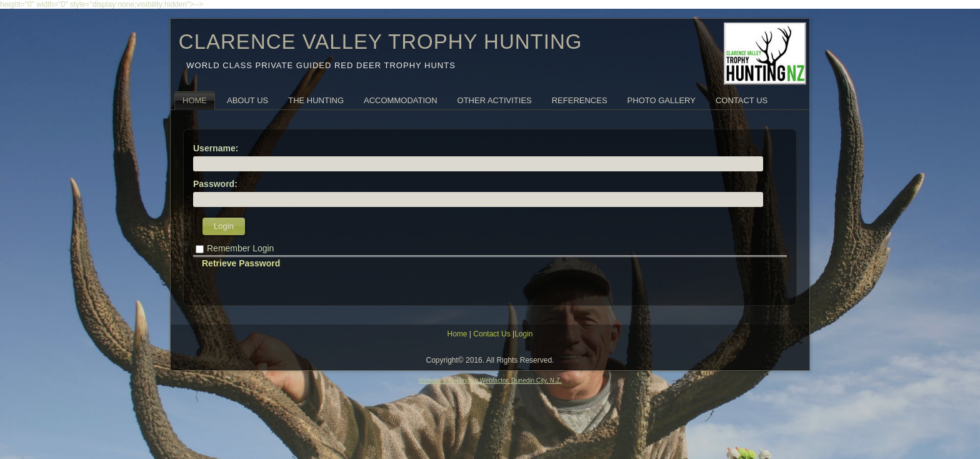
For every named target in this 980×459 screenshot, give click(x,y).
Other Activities (495, 100)
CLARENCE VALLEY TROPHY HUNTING (381, 42)
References (580, 100)
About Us (247, 100)
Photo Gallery (662, 100)
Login (224, 226)
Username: (216, 148)
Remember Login (240, 248)
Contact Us (742, 100)
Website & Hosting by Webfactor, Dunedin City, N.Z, (490, 381)
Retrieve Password (241, 263)
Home (195, 100)
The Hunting (316, 100)
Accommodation (400, 100)
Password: (215, 184)
